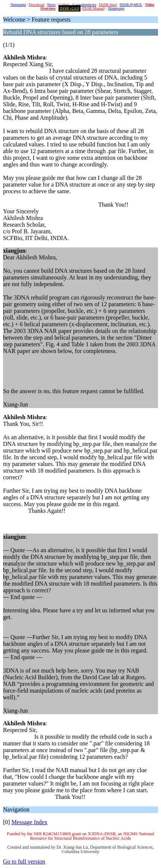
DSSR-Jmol (108, 5)
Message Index (29, 822)
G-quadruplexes (84, 5)
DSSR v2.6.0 (70, 8)
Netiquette (18, 5)
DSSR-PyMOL (131, 5)
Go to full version (24, 861)
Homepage (116, 8)
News (51, 5)
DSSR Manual (93, 8)
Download (37, 5)
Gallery (64, 5)
